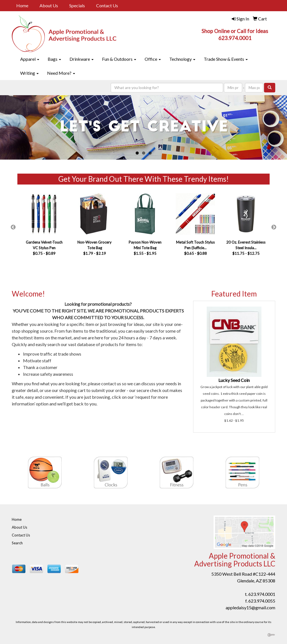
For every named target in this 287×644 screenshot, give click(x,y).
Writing (29, 73)
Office (153, 59)
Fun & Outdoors (119, 59)
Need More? (61, 73)
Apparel (30, 59)
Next (274, 227)
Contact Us (107, 5)
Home (22, 5)
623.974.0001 (262, 594)
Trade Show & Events (226, 59)
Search (17, 543)
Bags (54, 59)
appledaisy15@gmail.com (250, 607)
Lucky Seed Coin (234, 380)
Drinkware (82, 59)
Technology (182, 59)
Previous (13, 227)
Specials (77, 5)
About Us (49, 5)
